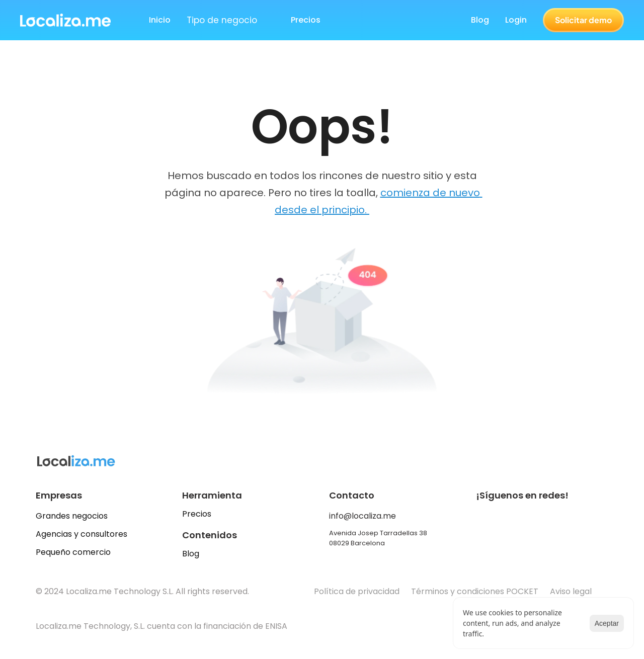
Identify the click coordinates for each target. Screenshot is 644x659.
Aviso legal (572, 591)
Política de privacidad (357, 591)
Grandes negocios (72, 516)
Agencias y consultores (82, 534)
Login (516, 20)
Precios (197, 514)
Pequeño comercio (73, 552)
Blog (480, 20)
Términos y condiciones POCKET (475, 591)
